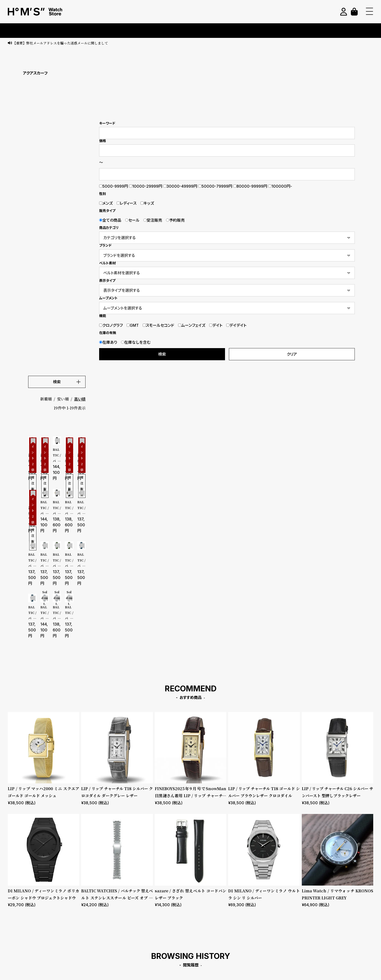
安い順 (63, 399)
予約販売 (175, 220)
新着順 (46, 399)
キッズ (147, 203)
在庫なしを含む (136, 342)
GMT (133, 325)
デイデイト (236, 325)
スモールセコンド (158, 325)
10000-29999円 (146, 186)
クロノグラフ (111, 325)
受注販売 (153, 220)
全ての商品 (110, 220)
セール (132, 220)
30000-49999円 (180, 186)
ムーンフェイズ (192, 325)
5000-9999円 (114, 186)
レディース (127, 203)
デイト (216, 325)
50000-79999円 (215, 186)
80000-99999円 (250, 186)
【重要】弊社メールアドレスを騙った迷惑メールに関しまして (60, 43)
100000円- (280, 186)
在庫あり (108, 342)
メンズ (106, 203)
